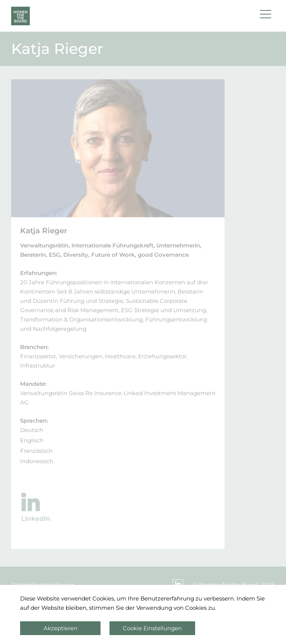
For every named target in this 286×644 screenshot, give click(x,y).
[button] (266, 16)
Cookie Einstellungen (152, 628)
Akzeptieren (61, 628)
